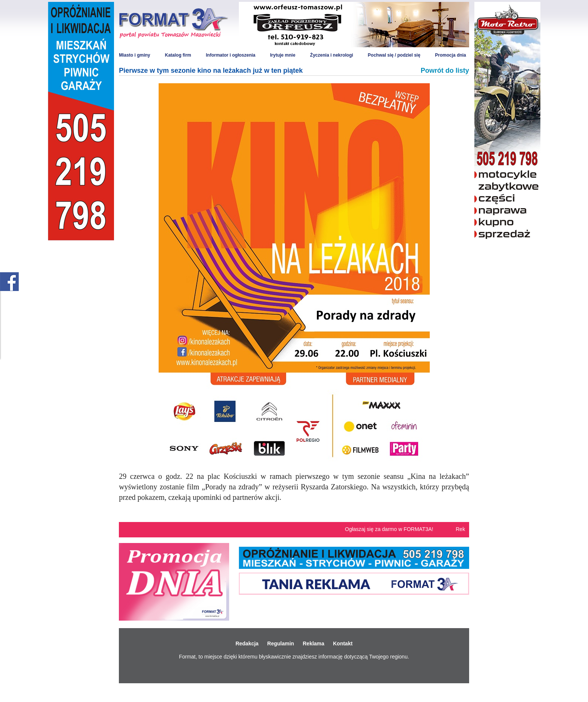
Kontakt (343, 643)
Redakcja (247, 643)
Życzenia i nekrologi (332, 55)
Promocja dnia (451, 55)
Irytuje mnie (283, 55)
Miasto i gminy (134, 55)
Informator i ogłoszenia (231, 55)
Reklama (313, 643)
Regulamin (281, 643)
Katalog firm (178, 55)
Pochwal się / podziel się (394, 55)
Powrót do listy (445, 70)
